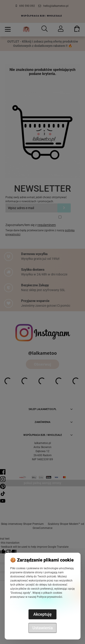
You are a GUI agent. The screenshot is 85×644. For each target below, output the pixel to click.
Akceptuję (42, 614)
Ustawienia (43, 628)
